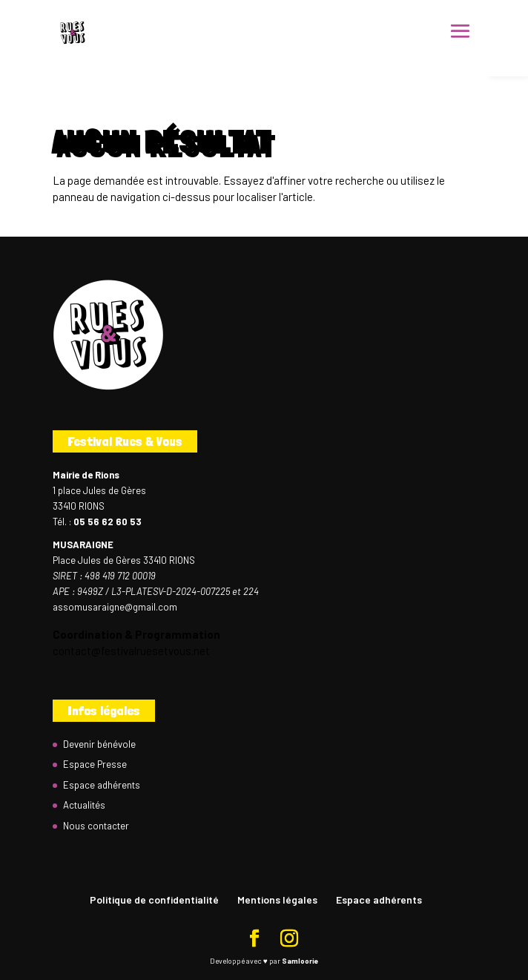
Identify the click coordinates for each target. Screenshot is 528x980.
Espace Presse (95, 764)
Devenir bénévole (99, 744)
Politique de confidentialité (154, 900)
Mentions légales (277, 900)
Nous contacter (96, 826)
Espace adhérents (102, 785)
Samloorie (300, 961)
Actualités (84, 805)
